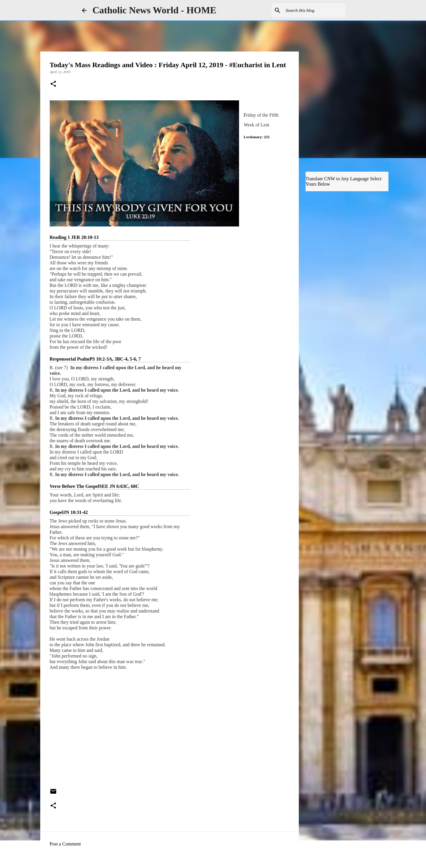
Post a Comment (65, 844)
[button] (53, 84)
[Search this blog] (314, 10)
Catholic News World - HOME (155, 10)
